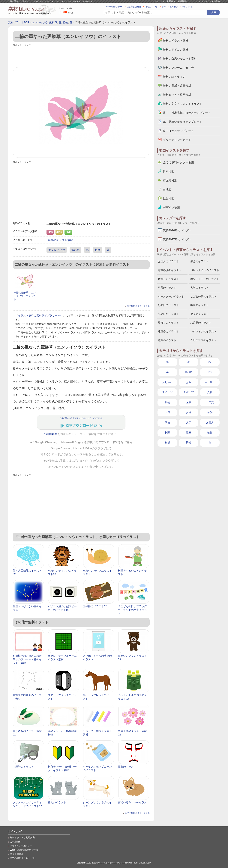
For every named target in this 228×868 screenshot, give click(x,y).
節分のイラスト (199, 261)
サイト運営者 (17, 854)
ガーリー (210, 382)
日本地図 (169, 171)
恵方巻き (174, 7)
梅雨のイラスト (199, 305)
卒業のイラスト (167, 288)
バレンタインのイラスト (205, 270)
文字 (189, 422)
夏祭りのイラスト (168, 323)
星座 (189, 433)
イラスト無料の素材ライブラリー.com (40, 315)
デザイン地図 (171, 207)
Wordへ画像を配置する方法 (24, 850)
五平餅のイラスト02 (95, 606)
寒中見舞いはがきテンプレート (183, 122)
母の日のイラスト (168, 305)
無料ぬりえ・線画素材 (177, 95)
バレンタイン (188, 7)
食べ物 (189, 372)
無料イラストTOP (19, 22)
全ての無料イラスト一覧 (22, 858)
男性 (189, 443)
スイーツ (167, 392)
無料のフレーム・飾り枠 (178, 68)
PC (210, 372)
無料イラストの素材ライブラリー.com (112, 863)
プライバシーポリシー (21, 846)
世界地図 (169, 198)
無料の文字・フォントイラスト (183, 104)
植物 (65, 22)
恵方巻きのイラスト (170, 270)
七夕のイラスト (199, 314)
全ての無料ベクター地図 (178, 162)
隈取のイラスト (127, 767)
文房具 (210, 422)
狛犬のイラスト (57, 802)
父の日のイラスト (168, 314)
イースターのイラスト (171, 296)
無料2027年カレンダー (177, 239)
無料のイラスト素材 (60, 240)
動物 (167, 402)
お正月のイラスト (168, 261)
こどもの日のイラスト (203, 296)
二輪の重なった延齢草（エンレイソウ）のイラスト (81, 418)
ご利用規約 (50, 434)
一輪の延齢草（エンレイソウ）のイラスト (25, 296)
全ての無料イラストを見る (208, 1)
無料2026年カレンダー (177, 230)
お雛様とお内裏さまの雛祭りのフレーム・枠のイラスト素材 (27, 659)
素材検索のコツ (185, 1)
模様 (167, 443)
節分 (163, 7)
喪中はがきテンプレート (178, 131)
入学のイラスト (199, 288)
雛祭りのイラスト (168, 279)
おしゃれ (167, 382)
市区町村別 (170, 180)
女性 (189, 412)
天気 (167, 412)
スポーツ (189, 392)
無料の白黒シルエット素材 (180, 59)
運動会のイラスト (168, 331)
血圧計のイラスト (23, 767)
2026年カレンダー (114, 7)
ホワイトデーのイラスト (205, 279)
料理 (167, 433)
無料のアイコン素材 (176, 50)
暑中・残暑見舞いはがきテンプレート (187, 113)
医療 (189, 402)
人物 (210, 392)
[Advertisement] (81, 56)
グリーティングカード (177, 140)
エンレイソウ (40, 22)
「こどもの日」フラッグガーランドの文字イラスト (132, 610)
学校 (167, 422)
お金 (189, 382)
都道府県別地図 (134, 7)
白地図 (148, 7)
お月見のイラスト (201, 323)
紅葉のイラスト (167, 340)
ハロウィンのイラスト (203, 331)
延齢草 (53, 22)
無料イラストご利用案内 (164, 1)
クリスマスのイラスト (203, 340)
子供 (210, 412)
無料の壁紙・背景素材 (177, 86)
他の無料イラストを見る (138, 306)
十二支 (210, 402)
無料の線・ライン (174, 77)
